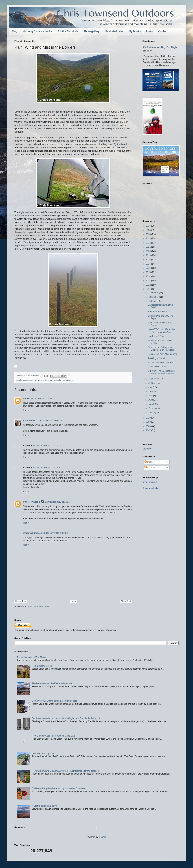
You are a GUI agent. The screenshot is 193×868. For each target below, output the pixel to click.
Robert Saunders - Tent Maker (32, 657)
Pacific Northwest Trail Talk (161, 363)
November (154, 297)
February (153, 408)
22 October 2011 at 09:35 (49, 467)
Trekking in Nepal (156, 358)
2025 (149, 230)
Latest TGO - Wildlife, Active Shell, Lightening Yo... (161, 331)
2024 (149, 234)
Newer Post (21, 601)
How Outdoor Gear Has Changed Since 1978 (54, 736)
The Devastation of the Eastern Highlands (52, 683)
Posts (149, 462)
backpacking (28, 380)
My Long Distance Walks (37, 31)
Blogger (102, 837)
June (151, 392)
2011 (149, 289)
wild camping (67, 380)
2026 (149, 226)
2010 (149, 418)
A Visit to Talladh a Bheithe (45, 806)
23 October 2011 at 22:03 (55, 533)
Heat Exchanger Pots (42, 666)
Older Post (126, 601)
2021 (149, 247)
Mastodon (147, 449)
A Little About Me (68, 31)
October (153, 301)
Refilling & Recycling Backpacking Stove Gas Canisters (58, 788)
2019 (149, 255)
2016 (149, 268)
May (151, 396)
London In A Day (156, 336)
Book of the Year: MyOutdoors (162, 354)
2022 (149, 243)
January (153, 413)
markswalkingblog (33, 533)
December (154, 293)
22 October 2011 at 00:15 (50, 420)
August (152, 383)
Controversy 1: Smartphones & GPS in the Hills (55, 701)
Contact (163, 31)
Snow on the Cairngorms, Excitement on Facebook (161, 348)
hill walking (39, 380)
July (151, 387)
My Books (135, 31)
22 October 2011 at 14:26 (57, 502)
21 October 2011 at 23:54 (43, 399)
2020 (149, 251)
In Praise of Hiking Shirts (44, 753)
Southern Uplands (53, 380)
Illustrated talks (114, 31)
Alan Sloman (30, 420)
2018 (149, 259)
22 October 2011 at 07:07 (49, 446)
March (152, 404)
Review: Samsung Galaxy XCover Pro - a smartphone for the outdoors (66, 771)
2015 (149, 272)
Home (74, 601)
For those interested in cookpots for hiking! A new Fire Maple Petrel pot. (66, 718)
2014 (149, 276)
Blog (14, 31)
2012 (149, 285)
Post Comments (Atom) (39, 607)
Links (149, 31)
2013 (149, 281)
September (154, 379)
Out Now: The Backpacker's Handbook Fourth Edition (161, 372)
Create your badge (151, 488)
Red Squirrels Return (158, 312)
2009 (149, 422)
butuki (26, 399)
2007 (149, 430)
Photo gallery (92, 31)
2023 (149, 238)
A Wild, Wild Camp (157, 367)
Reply (26, 410)
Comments (151, 467)
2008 (149, 426)
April (151, 400)
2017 (149, 264)
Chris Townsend (31, 502)
